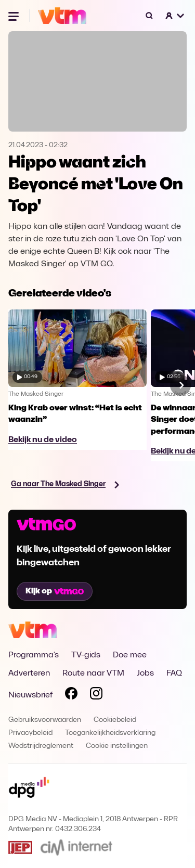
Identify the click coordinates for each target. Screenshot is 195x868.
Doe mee (130, 655)
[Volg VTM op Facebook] (71, 695)
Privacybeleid (30, 733)
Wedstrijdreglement (41, 746)
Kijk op (55, 591)
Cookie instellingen (117, 746)
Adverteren (29, 673)
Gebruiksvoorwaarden (45, 720)
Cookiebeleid (115, 720)
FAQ (174, 673)
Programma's (34, 655)
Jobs (145, 673)
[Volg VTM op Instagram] (96, 695)
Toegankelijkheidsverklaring (110, 733)
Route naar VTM (93, 673)
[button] (175, 16)
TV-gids (86, 655)
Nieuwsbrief (30, 695)
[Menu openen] (15, 16)
